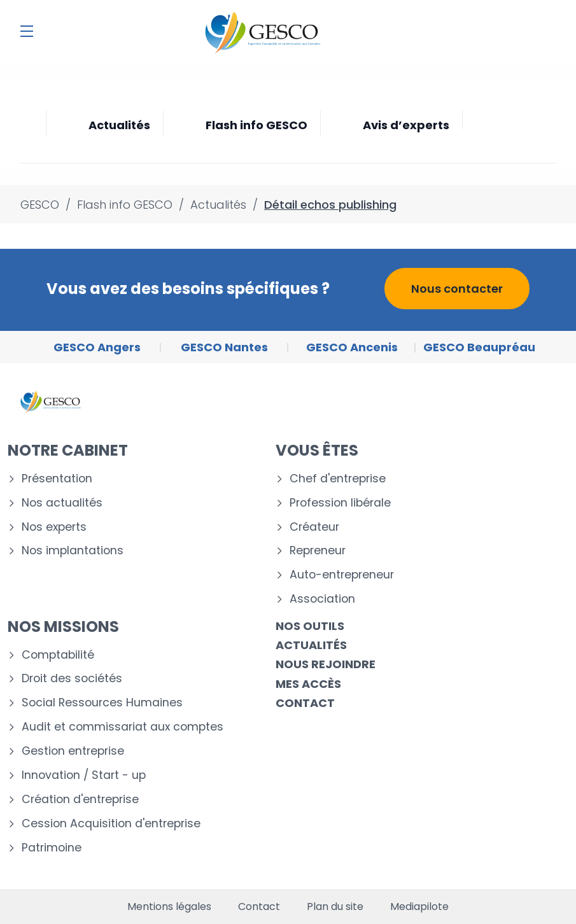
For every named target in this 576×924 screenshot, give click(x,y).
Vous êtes (317, 450)
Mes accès (308, 684)
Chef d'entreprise (338, 479)
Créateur (314, 527)
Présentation (57, 479)
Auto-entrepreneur (342, 575)
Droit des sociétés (72, 679)
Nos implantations (73, 551)
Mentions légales (169, 907)
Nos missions (63, 626)
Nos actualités (62, 503)
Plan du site (335, 907)
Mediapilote (419, 907)
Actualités (311, 645)
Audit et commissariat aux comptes (123, 727)
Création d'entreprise (80, 800)
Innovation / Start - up (84, 775)
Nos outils (310, 626)
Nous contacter (457, 289)
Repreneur (318, 551)
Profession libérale (340, 503)
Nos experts (54, 527)
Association (322, 599)
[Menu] (27, 31)
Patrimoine (52, 848)
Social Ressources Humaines (102, 703)
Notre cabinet (68, 450)
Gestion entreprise (73, 751)
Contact (305, 703)
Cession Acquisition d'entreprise (111, 824)
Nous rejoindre (326, 664)
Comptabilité (58, 655)
